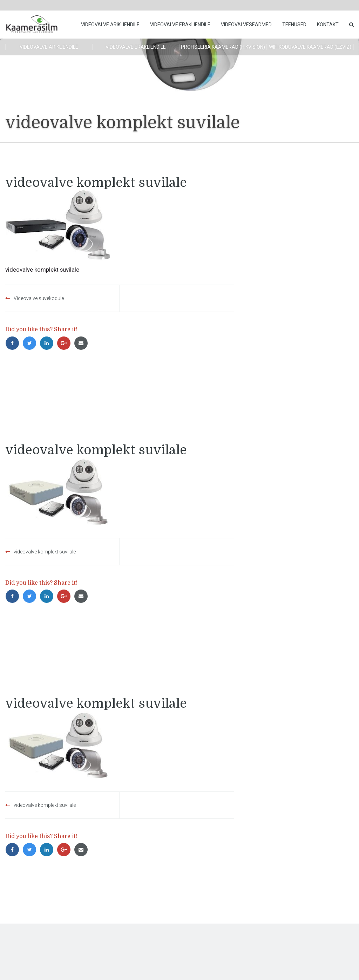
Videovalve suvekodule (39, 298)
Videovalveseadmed (246, 25)
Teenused (294, 25)
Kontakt (328, 25)
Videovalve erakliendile (180, 25)
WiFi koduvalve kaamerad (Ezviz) (310, 47)
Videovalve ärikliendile (110, 25)
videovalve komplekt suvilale (45, 552)
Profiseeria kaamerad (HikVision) (223, 47)
